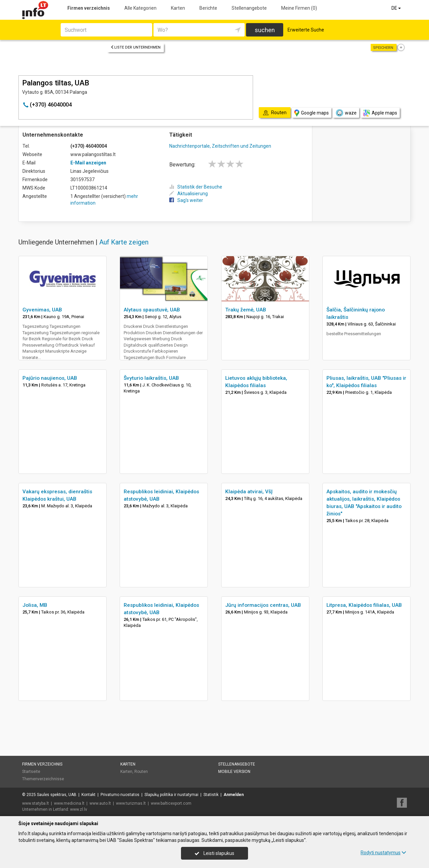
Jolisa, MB (35, 605)
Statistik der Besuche (196, 187)
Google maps (312, 113)
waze (346, 113)
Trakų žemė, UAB (246, 310)
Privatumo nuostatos (120, 795)
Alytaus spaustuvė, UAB (152, 310)
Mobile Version (234, 772)
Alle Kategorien (140, 8)
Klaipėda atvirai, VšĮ (249, 492)
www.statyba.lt (36, 803)
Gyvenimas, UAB (42, 310)
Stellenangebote (249, 8)
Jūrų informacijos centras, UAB (263, 605)
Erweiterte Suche (306, 30)
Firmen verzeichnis (89, 8)
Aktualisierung (189, 194)
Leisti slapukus (214, 853)
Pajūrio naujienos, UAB (50, 378)
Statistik (211, 795)
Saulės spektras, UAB (57, 795)
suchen (265, 30)
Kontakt (88, 795)
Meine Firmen (299, 8)
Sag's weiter (186, 200)
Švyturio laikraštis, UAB (151, 378)
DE (397, 8)
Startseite (31, 772)
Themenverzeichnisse (43, 779)
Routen (141, 772)
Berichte (208, 8)
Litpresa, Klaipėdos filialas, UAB (364, 605)
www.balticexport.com (171, 803)
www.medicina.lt (69, 803)
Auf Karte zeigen (124, 242)
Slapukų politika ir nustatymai (171, 795)
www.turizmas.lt (131, 803)
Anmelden (234, 795)
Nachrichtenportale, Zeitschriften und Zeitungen (220, 146)
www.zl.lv (79, 809)
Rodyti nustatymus (383, 853)
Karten (178, 8)
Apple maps (380, 113)
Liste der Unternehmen (136, 47)
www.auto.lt (100, 803)
